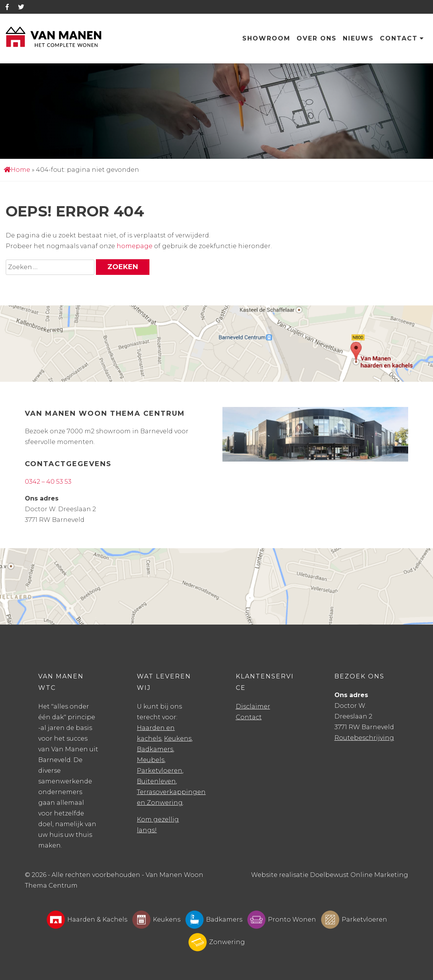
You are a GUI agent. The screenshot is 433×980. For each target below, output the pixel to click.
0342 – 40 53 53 (48, 482)
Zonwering (216, 942)
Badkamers (155, 749)
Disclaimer (253, 706)
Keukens (178, 739)
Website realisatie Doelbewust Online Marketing (330, 875)
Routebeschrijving (364, 738)
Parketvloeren (160, 771)
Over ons (317, 38)
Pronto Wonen (281, 920)
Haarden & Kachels (87, 920)
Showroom (266, 38)
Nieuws (358, 38)
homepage (135, 246)
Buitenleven (156, 781)
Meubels (151, 760)
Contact (402, 38)
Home (17, 170)
